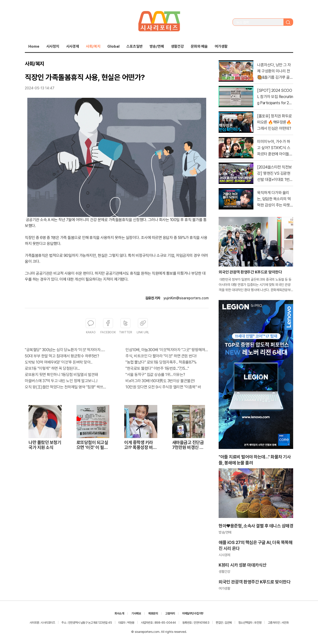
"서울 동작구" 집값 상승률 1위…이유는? (155, 375)
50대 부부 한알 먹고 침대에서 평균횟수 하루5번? (62, 356)
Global (113, 46)
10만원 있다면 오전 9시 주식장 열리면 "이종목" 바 (163, 387)
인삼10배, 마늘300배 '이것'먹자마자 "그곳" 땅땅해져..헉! (167, 350)
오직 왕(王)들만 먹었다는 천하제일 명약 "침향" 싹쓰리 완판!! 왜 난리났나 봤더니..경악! (66, 387)
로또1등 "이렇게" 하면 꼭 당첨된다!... (52, 368)
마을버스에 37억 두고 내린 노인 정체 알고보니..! (61, 381)
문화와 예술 (199, 46)
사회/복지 (93, 46)
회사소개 (119, 613)
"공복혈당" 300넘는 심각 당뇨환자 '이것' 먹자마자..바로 (66, 350)
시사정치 (53, 46)
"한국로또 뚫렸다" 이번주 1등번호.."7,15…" (157, 368)
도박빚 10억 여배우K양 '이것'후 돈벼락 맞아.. (59, 362)
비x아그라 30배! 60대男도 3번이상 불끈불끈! (160, 381)
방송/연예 (157, 46)
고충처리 (170, 613)
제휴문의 (153, 613)
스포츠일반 (135, 46)
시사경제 (73, 46)
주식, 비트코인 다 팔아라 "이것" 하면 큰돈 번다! (161, 356)
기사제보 (136, 613)
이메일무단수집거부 (193, 613)
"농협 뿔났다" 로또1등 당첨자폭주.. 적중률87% (161, 362)
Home (34, 46)
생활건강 (177, 46)
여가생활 (221, 46)
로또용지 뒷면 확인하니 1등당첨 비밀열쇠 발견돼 (61, 375)
